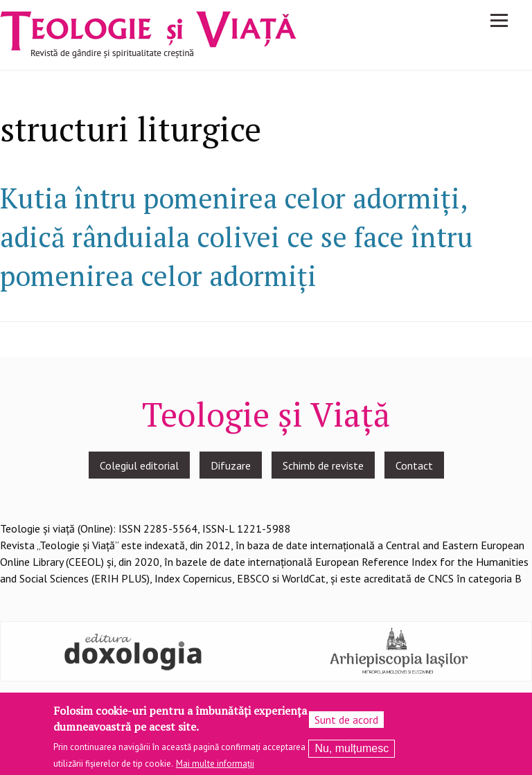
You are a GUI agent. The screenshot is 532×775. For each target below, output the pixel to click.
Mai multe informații (215, 764)
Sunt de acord (346, 720)
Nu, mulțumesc (352, 749)
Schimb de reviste (323, 465)
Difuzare (231, 465)
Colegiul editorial (139, 465)
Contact (414, 465)
